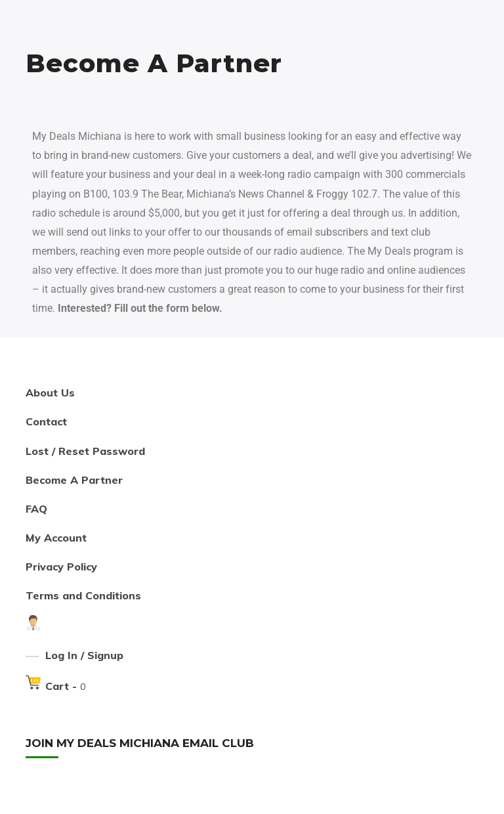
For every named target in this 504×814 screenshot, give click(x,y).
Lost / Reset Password (85, 451)
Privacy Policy (61, 567)
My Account (56, 538)
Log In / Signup (84, 655)
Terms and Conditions (83, 595)
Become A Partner (74, 480)
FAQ (36, 509)
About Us (50, 393)
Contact (46, 421)
